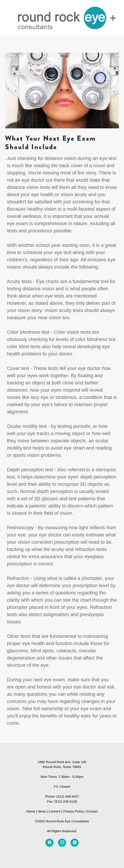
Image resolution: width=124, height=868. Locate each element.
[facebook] (49, 843)
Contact (92, 811)
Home (31, 811)
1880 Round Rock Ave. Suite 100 (62, 762)
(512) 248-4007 (68, 796)
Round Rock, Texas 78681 (62, 767)
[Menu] (113, 18)
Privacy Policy (73, 811)
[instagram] (62, 843)
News (42, 811)
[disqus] (75, 843)
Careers (55, 811)
